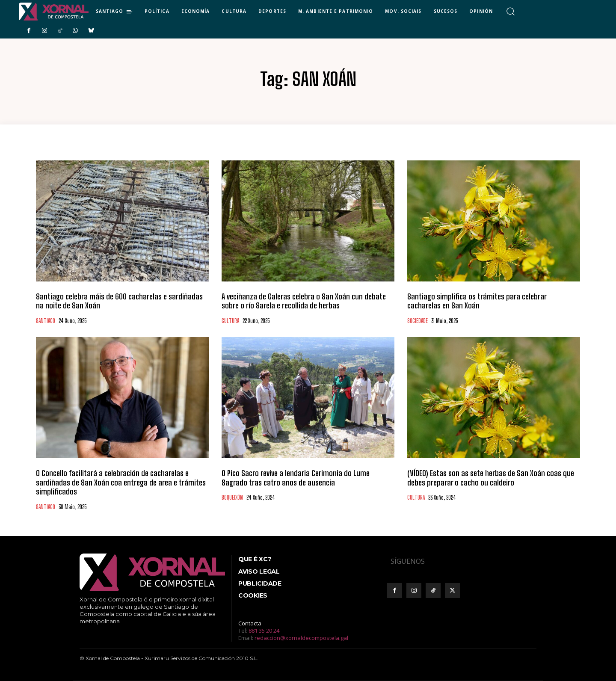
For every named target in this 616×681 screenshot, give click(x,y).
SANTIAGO (46, 321)
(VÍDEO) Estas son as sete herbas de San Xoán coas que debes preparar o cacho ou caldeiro (491, 478)
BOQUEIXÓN (232, 498)
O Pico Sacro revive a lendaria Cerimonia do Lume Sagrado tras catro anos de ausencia (296, 478)
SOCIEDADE (418, 321)
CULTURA (230, 321)
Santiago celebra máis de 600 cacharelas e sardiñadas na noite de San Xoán (119, 301)
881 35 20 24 (264, 631)
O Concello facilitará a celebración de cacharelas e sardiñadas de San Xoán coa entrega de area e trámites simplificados (121, 482)
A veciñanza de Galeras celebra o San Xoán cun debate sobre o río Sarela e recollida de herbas (304, 301)
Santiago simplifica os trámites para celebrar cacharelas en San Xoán (477, 301)
